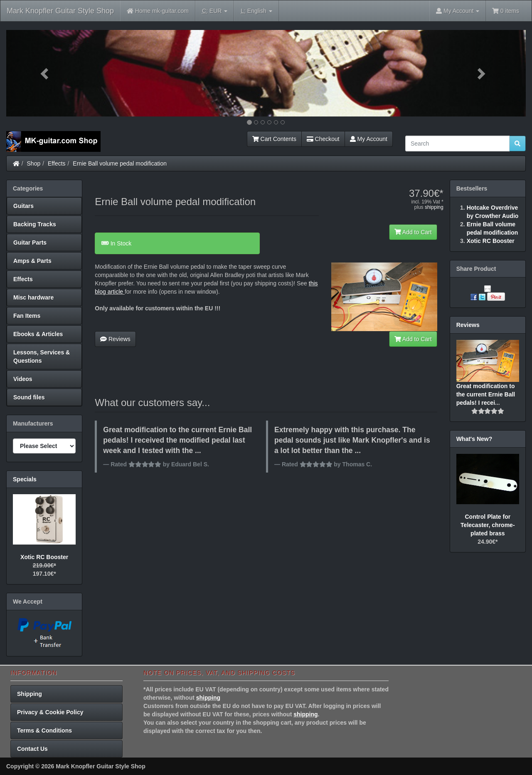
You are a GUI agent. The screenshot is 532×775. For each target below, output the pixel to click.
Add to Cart (413, 232)
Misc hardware (33, 297)
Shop (34, 163)
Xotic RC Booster (44, 557)
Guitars (23, 206)
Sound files (29, 397)
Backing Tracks (35, 224)
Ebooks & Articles (38, 334)
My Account (369, 139)
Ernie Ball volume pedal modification (120, 163)
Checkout (323, 139)
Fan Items (27, 316)
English (256, 11)
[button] (45, 73)
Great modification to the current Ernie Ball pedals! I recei (486, 394)
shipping (434, 207)
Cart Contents (274, 139)
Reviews (115, 339)
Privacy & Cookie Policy (50, 712)
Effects (57, 163)
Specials (25, 479)
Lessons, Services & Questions (42, 357)
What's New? (474, 439)
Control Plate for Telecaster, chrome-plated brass (488, 525)
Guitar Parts (30, 243)
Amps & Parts (32, 261)
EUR (215, 11)
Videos (23, 379)
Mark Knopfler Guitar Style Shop (60, 11)
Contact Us (32, 749)
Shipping (30, 694)
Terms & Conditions (44, 730)
